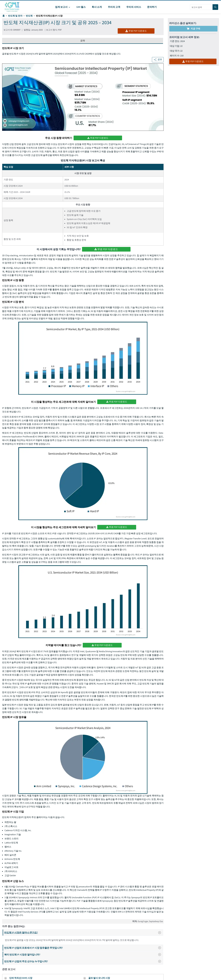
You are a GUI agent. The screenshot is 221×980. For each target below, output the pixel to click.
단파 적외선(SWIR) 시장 (21, 978)
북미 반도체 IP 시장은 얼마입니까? (83, 955)
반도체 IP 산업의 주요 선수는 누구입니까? (83, 961)
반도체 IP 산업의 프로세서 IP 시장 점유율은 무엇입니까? (83, 948)
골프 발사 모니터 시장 (99, 978)
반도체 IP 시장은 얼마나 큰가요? (84, 933)
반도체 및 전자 (15, 16)
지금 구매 (193, 29)
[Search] (215, 7)
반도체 (29, 16)
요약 (83, 41)
